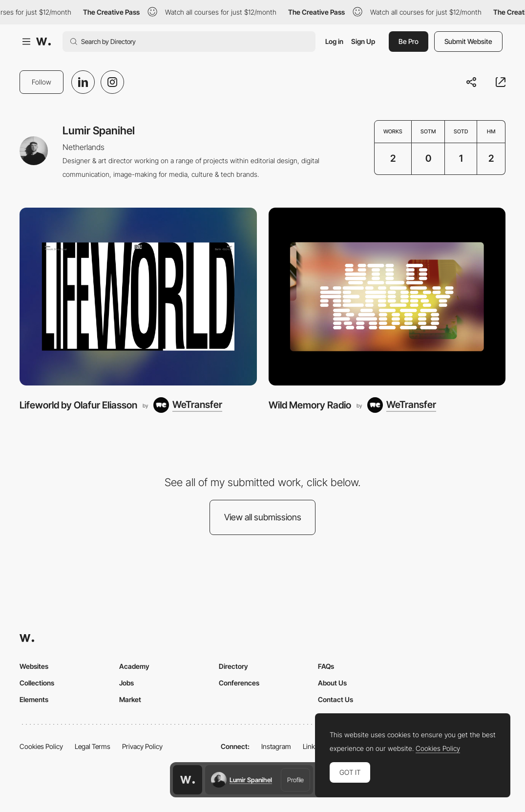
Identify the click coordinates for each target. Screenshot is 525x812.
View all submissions (263, 517)
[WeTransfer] (188, 405)
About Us (332, 683)
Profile (295, 780)
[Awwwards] (43, 42)
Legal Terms (93, 746)
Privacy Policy (142, 746)
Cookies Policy (41, 746)
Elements (34, 699)
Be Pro (409, 41)
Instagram (276, 746)
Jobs (126, 683)
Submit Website (468, 41)
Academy (134, 666)
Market (130, 699)
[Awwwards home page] (188, 780)
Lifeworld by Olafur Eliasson (78, 405)
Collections (37, 683)
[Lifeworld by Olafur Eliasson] (138, 297)
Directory (233, 666)
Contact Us (336, 699)
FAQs (326, 666)
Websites (34, 666)
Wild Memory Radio (310, 405)
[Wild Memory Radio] (387, 297)
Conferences (239, 683)
